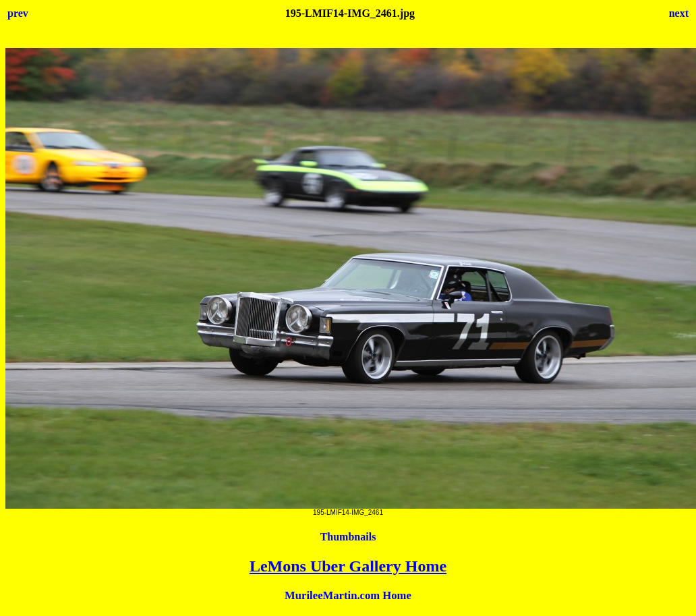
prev (18, 13)
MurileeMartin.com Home (348, 595)
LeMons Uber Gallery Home (348, 566)
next (679, 13)
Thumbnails (348, 537)
